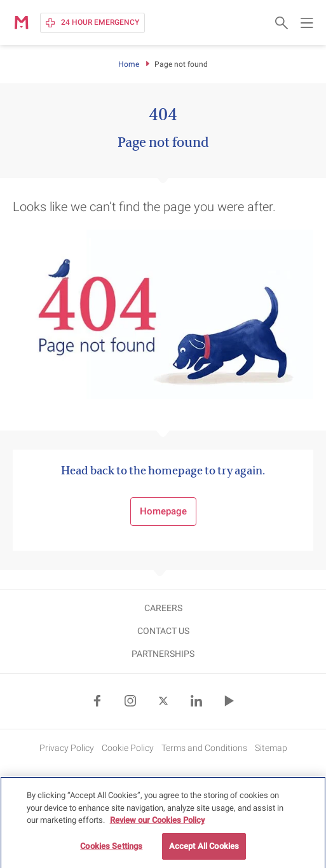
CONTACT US (163, 631)
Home (129, 64)
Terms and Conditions (204, 748)
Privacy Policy (67, 748)
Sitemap (271, 748)
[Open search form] (282, 23)
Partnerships (163, 654)
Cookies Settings (111, 850)
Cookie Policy (128, 748)
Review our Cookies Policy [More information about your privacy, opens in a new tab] (157, 824)
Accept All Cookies (204, 850)
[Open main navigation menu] (307, 23)
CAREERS (163, 608)
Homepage (163, 511)
